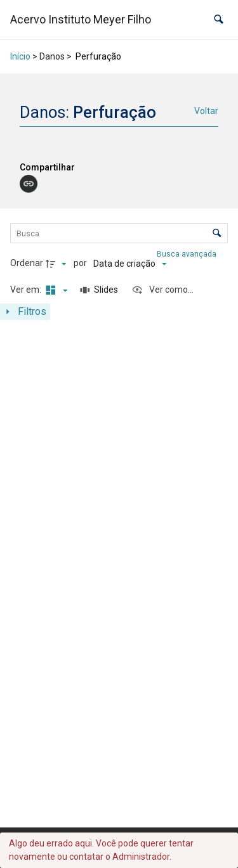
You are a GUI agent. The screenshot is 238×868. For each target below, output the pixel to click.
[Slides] (100, 290)
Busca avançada (188, 254)
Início (20, 56)
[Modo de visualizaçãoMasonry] (55, 290)
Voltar (206, 111)
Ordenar (27, 263)
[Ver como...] (162, 290)
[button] (219, 19)
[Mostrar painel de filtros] (25, 312)
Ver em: (27, 290)
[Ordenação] (130, 264)
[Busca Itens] (119, 233)
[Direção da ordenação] (58, 264)
